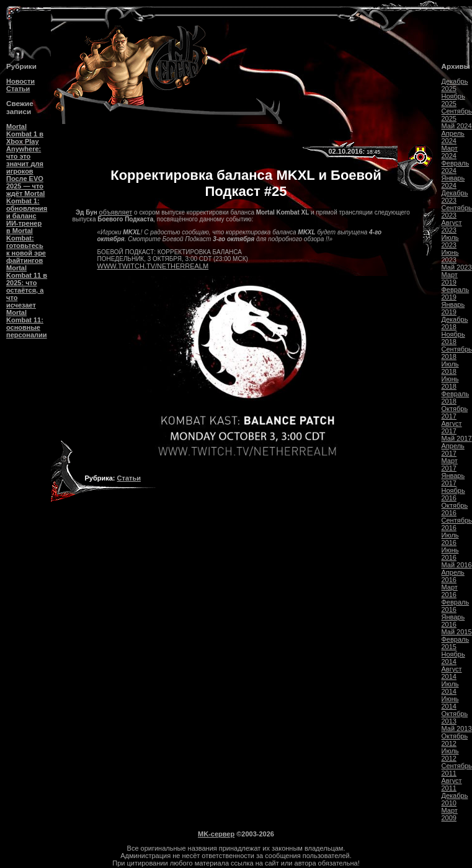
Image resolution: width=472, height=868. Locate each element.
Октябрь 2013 (455, 717)
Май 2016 (457, 565)
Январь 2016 (453, 621)
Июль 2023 (450, 241)
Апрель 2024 (453, 137)
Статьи (18, 89)
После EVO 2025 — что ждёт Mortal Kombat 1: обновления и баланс (27, 197)
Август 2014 (452, 673)
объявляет (116, 212)
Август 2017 (452, 427)
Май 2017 (457, 438)
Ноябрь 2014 (453, 658)
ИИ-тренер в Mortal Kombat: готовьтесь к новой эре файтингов (26, 242)
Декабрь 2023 (455, 197)
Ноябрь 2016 (453, 494)
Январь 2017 (453, 479)
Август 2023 (452, 226)
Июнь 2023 (450, 256)
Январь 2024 (453, 182)
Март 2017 (450, 464)
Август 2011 (452, 784)
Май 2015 (457, 632)
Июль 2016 (450, 539)
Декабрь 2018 (455, 323)
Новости (20, 81)
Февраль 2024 (456, 167)
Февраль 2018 (456, 397)
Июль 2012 (450, 755)
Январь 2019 (453, 308)
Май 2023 (457, 267)
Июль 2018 (450, 368)
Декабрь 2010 (455, 799)
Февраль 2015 (456, 643)
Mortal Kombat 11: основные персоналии (27, 324)
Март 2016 (450, 591)
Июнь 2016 (450, 554)
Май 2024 (457, 126)
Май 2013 (457, 728)
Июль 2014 (450, 688)
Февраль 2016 (456, 606)
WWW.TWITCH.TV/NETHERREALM (153, 266)
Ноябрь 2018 (453, 338)
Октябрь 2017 (455, 412)
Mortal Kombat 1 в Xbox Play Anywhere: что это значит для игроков (25, 149)
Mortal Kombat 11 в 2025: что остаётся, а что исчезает (27, 286)
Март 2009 (450, 814)
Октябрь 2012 (455, 740)
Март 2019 (450, 278)
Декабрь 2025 (455, 85)
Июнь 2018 (450, 383)
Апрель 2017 (453, 449)
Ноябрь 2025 (453, 100)
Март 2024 (450, 152)
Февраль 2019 (456, 293)
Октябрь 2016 (455, 509)
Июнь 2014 (450, 702)
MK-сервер (216, 834)
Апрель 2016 (453, 576)
